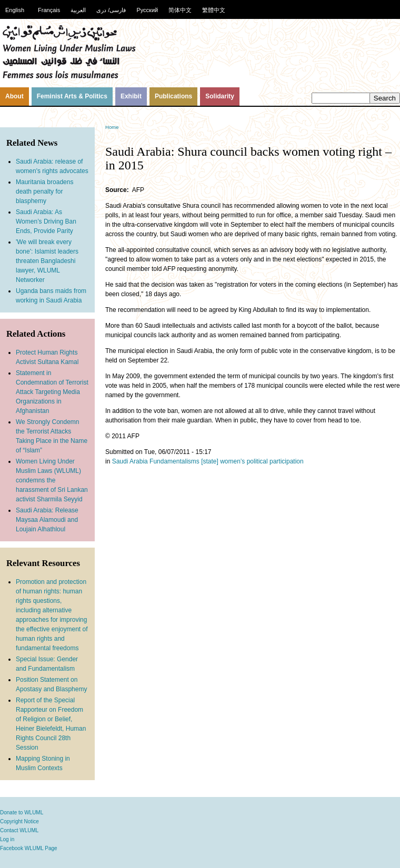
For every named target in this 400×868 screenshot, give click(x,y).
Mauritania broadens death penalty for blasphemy (44, 191)
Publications (173, 96)
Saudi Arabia (130, 461)
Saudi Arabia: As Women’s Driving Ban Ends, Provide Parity (46, 221)
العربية (78, 10)
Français (49, 10)
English (15, 10)
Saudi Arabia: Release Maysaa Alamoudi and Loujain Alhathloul (47, 520)
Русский (147, 10)
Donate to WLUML (22, 813)
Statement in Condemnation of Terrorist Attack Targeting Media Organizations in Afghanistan (52, 392)
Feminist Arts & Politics (72, 96)
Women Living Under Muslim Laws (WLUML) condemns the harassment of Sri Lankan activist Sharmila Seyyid (52, 480)
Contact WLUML (19, 830)
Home (112, 127)
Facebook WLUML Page (29, 848)
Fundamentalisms (174, 461)
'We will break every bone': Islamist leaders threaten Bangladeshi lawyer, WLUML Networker (47, 261)
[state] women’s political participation (252, 461)
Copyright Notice (19, 821)
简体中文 (180, 10)
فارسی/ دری (111, 10)
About (14, 96)
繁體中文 (214, 10)
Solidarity (220, 96)
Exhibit (131, 96)
